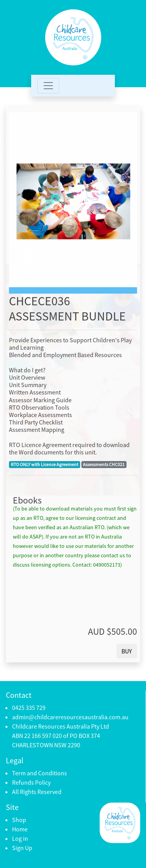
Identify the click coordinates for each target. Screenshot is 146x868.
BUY (127, 651)
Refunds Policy (31, 782)
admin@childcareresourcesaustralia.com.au (70, 717)
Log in (20, 838)
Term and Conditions (40, 773)
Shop (19, 820)
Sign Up (22, 848)
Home (20, 829)
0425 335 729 (29, 708)
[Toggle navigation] (48, 86)
